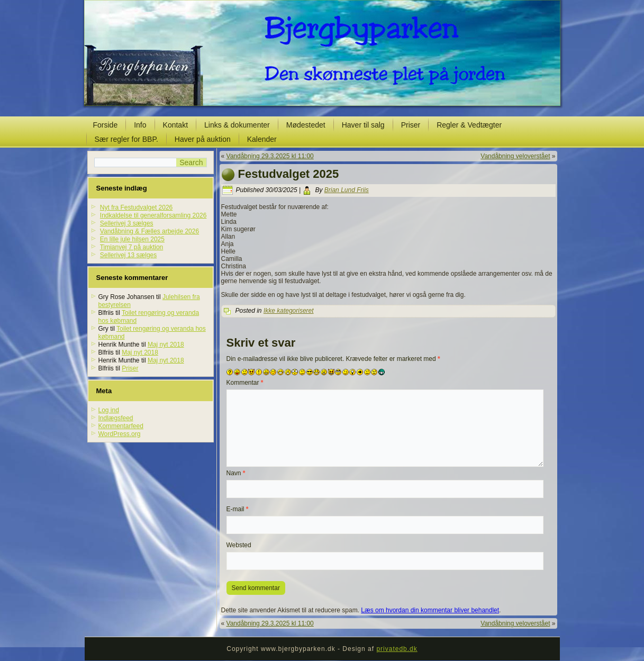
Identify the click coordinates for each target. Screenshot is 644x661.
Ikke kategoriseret (289, 311)
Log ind (109, 410)
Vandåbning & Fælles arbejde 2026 (149, 231)
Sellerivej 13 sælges (128, 255)
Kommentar (245, 383)
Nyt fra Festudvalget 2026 (136, 207)
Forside (106, 125)
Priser (411, 125)
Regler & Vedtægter (469, 125)
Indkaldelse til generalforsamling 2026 (153, 215)
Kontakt (175, 125)
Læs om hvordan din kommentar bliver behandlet (430, 610)
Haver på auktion (203, 139)
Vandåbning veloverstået (515, 156)
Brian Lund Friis (347, 190)
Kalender (262, 139)
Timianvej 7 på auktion (132, 247)
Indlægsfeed (116, 418)
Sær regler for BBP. (126, 139)
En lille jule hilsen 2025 (132, 239)
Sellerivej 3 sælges (127, 223)
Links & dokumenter (237, 125)
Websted (239, 545)
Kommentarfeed (121, 426)
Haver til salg (363, 125)
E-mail (238, 509)
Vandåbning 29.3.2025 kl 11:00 (270, 156)
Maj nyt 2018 (166, 345)
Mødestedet (306, 125)
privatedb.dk (397, 649)
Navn (236, 473)
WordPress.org (120, 434)
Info (140, 125)
